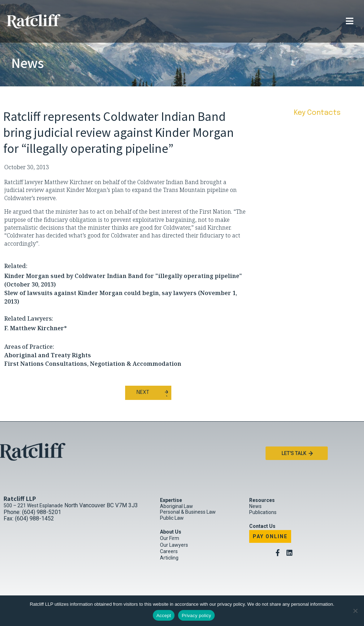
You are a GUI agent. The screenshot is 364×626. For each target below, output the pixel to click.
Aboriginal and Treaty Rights (48, 355)
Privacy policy (196, 616)
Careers (169, 551)
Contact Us (262, 526)
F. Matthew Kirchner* (36, 328)
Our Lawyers (174, 545)
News (255, 506)
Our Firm (170, 538)
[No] (355, 611)
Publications (263, 512)
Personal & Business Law (188, 512)
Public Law (172, 518)
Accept (164, 616)
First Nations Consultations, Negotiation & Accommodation (93, 364)
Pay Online (270, 536)
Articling (169, 558)
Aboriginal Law (176, 506)
